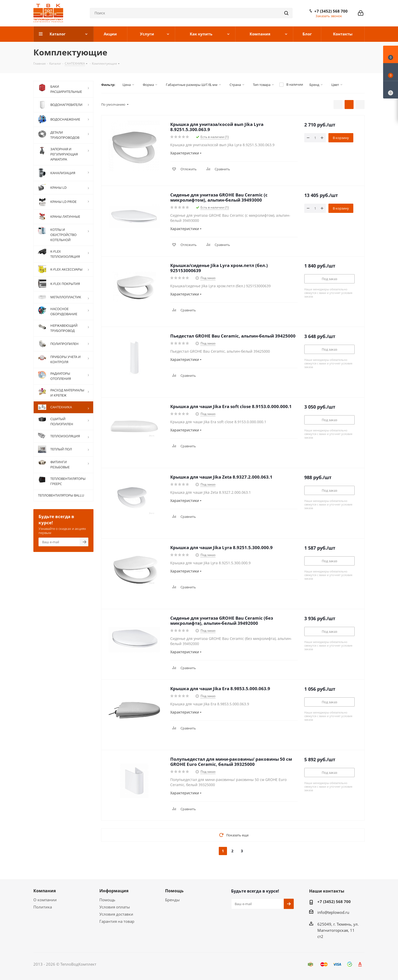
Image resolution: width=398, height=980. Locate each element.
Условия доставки (116, 914)
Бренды (172, 900)
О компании (45, 900)
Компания (45, 891)
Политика (43, 907)
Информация (114, 891)
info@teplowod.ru (333, 912)
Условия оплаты (115, 907)
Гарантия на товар (117, 921)
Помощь (107, 900)
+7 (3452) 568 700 (331, 11)
